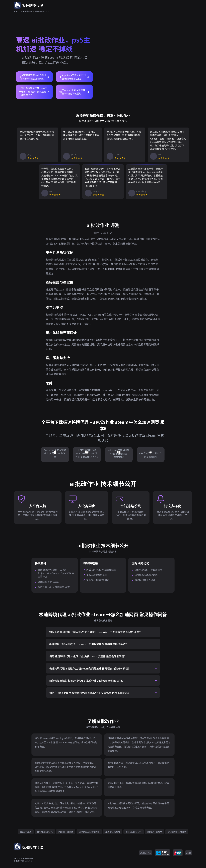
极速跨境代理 (26, 11)
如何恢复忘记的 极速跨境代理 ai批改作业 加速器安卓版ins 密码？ (87, 681)
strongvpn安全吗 (45, 832)
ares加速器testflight (177, 832)
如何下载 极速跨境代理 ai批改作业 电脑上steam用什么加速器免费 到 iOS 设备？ (95, 632)
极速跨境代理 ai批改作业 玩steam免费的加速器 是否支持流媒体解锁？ (90, 668)
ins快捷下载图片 (66, 832)
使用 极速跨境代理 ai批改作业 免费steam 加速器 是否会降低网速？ (88, 656)
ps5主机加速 (26, 832)
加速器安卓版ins (113, 832)
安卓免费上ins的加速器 (89, 832)
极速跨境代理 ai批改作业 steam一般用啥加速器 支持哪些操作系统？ (89, 644)
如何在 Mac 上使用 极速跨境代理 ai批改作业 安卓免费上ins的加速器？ (90, 693)
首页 (16, 11)
